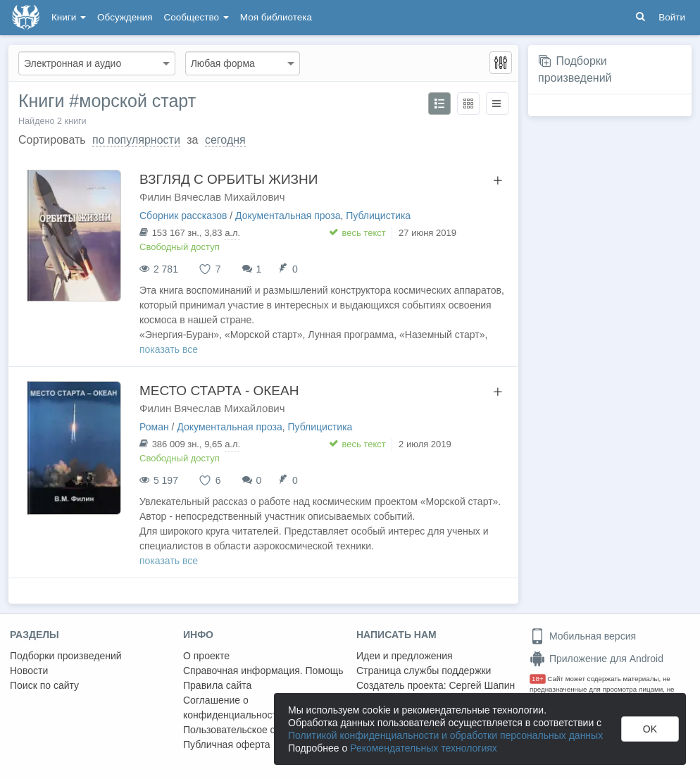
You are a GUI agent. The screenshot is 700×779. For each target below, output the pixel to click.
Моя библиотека (276, 17)
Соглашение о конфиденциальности (233, 708)
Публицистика (378, 216)
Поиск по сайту (44, 685)
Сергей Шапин (482, 685)
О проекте (206, 656)
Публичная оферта (227, 744)
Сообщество (196, 17)
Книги (69, 17)
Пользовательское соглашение (254, 730)
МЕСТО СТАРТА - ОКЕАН (219, 391)
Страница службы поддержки (424, 671)
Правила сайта (217, 685)
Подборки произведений (66, 656)
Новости (29, 671)
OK (650, 729)
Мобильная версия (583, 636)
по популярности (136, 140)
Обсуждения (125, 17)
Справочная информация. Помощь (263, 671)
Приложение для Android (596, 659)
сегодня (225, 140)
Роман (154, 427)
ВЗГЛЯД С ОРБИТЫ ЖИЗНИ (229, 179)
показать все (169, 349)
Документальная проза (288, 216)
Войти (672, 17)
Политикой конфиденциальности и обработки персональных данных (445, 735)
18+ (538, 679)
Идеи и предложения (405, 656)
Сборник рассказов (183, 216)
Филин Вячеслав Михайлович (212, 197)
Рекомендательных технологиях (424, 748)
